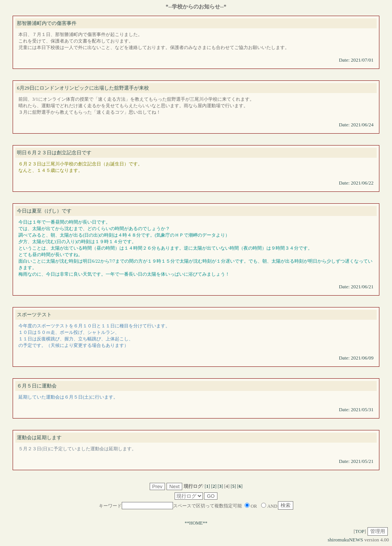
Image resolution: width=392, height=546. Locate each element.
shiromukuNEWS (345, 540)
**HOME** (196, 523)
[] (207, 486)
